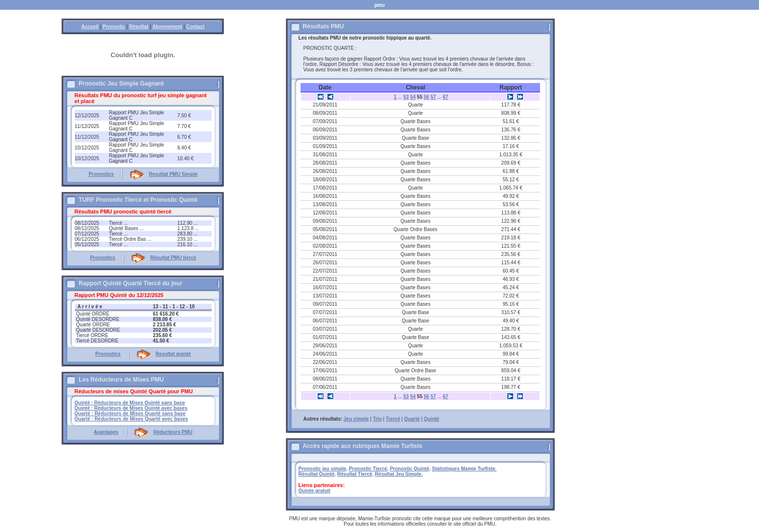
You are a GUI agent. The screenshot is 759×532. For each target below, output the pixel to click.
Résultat (139, 27)
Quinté (432, 419)
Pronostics (101, 174)
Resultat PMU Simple (173, 174)
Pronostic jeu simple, (323, 469)
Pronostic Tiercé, (369, 469)
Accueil (90, 27)
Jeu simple (356, 419)
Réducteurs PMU (173, 432)
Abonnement (167, 27)
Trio (377, 419)
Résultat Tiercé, (355, 474)
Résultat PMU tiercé (173, 258)
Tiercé (393, 419)
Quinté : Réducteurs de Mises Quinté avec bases (131, 408)
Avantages (106, 432)
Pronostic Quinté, (410, 469)
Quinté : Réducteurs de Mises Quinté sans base (130, 403)
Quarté (412, 419)
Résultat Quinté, (317, 474)
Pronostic (114, 27)
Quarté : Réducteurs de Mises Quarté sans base (130, 414)
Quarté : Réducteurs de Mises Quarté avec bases (131, 419)
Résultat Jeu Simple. (399, 474)
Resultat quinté (173, 354)
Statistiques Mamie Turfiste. (464, 469)
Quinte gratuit (315, 491)
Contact (195, 27)
